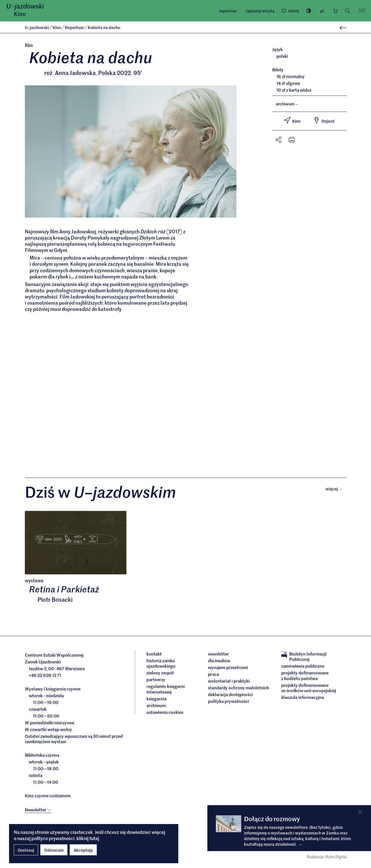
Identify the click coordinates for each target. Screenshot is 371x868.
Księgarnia (157, 699)
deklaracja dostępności (230, 694)
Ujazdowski (37, 27)
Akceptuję (83, 850)
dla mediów (219, 661)
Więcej (336, 489)
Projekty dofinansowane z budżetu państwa (305, 675)
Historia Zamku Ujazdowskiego (161, 663)
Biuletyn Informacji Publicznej (304, 656)
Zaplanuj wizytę (260, 11)
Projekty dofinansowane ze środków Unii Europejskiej (309, 688)
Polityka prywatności (228, 701)
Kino (20, 14)
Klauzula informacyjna (303, 697)
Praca (213, 674)
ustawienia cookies (165, 712)
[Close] (360, 812)
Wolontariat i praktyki (229, 681)
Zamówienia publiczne (303, 666)
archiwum (287, 104)
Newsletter (218, 654)
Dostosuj (26, 850)
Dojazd (324, 120)
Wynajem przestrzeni (228, 667)
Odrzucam (54, 850)
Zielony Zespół (160, 673)
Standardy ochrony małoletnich (239, 688)
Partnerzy (156, 679)
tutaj (94, 838)
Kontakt (154, 654)
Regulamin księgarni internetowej (166, 689)
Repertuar (228, 11)
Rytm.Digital (336, 857)
